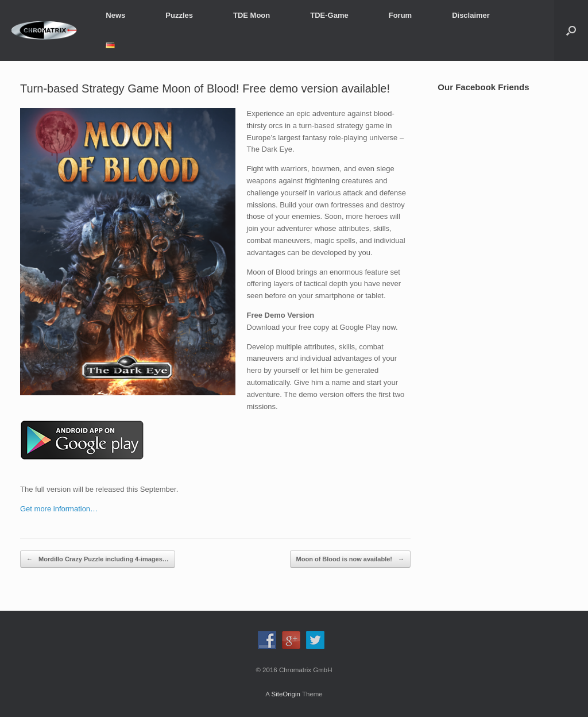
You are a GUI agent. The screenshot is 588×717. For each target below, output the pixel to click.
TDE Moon (252, 15)
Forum (400, 15)
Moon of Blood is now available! (351, 559)
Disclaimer (471, 15)
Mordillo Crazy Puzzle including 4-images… (98, 559)
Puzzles (179, 15)
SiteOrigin (286, 694)
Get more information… (59, 509)
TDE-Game (329, 15)
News (115, 15)
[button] (571, 30)
